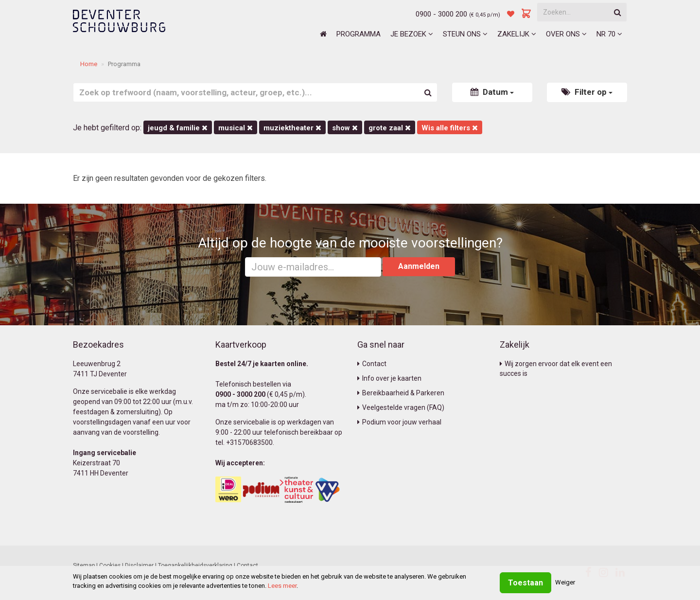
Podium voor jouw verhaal (399, 422)
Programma (359, 34)
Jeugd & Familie (178, 128)
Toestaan (525, 583)
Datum (492, 92)
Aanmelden (419, 266)
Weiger (565, 582)
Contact (372, 364)
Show (345, 128)
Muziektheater (292, 128)
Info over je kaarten (389, 378)
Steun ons (465, 34)
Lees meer (282, 586)
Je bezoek (412, 34)
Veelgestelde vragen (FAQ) (401, 407)
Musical (236, 128)
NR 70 (609, 34)
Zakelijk (517, 34)
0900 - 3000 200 (441, 14)
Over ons (566, 34)
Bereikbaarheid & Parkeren (401, 393)
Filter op (587, 92)
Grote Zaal (390, 128)
